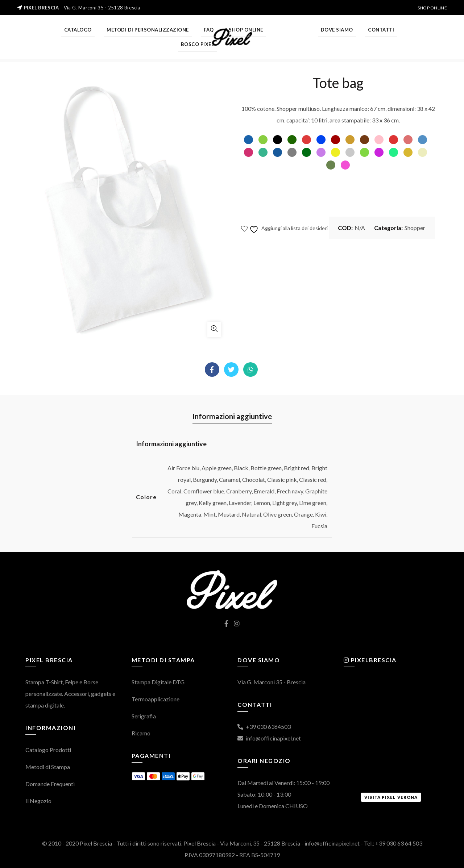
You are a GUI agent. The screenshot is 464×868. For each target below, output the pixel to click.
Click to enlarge (214, 329)
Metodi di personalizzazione (148, 30)
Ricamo (141, 733)
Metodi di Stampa (48, 767)
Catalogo (78, 30)
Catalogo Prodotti (48, 750)
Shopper (415, 228)
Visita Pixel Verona (391, 797)
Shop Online (432, 8)
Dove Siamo (337, 30)
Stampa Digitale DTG (158, 682)
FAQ (209, 30)
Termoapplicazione (156, 699)
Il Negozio (38, 801)
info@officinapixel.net (269, 738)
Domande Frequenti (50, 784)
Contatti (381, 30)
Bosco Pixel (198, 44)
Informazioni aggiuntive (232, 416)
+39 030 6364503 (264, 727)
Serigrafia (144, 716)
